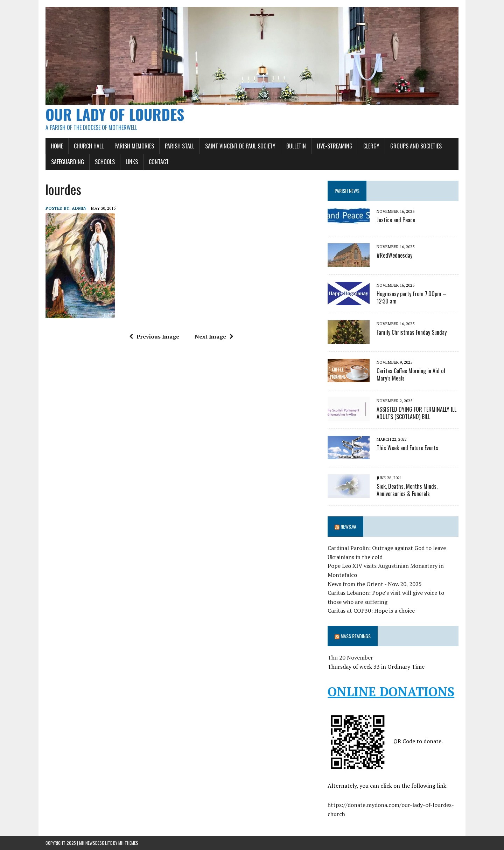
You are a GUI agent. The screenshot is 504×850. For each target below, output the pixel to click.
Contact (159, 162)
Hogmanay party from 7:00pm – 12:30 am (411, 297)
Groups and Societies (416, 146)
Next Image (214, 336)
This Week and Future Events (407, 448)
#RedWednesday (394, 255)
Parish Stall (180, 146)
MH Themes (128, 843)
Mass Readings (356, 636)
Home (57, 146)
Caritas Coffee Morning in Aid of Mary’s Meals (411, 374)
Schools (105, 162)
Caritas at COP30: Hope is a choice (371, 611)
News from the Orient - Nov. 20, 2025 (375, 584)
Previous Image (154, 336)
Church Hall (89, 146)
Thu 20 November (350, 657)
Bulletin (296, 146)
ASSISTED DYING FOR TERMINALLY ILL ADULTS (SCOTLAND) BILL (416, 413)
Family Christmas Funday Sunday (412, 332)
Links (132, 162)
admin (79, 208)
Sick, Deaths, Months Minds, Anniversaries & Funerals (407, 490)
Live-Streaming (335, 146)
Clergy (371, 146)
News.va (348, 526)
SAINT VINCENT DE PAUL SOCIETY (240, 146)
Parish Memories (134, 146)
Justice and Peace (396, 220)
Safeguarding (68, 162)
